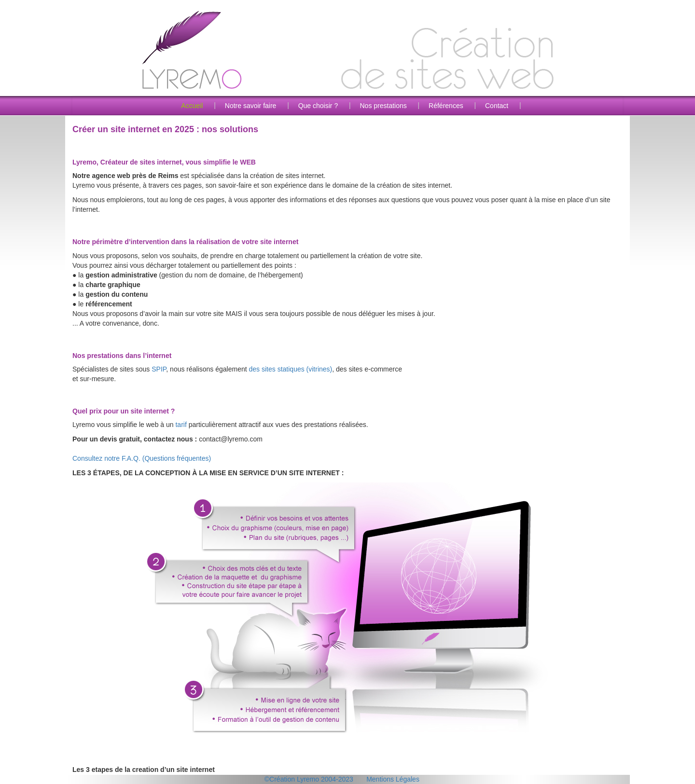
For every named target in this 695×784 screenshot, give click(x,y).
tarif (181, 425)
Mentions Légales (393, 779)
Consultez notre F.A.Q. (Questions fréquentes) (142, 458)
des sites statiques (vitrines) (291, 369)
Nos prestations (383, 106)
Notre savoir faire (251, 106)
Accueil (192, 106)
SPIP (159, 369)
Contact (497, 106)
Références (446, 106)
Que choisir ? (318, 106)
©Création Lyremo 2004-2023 (309, 779)
